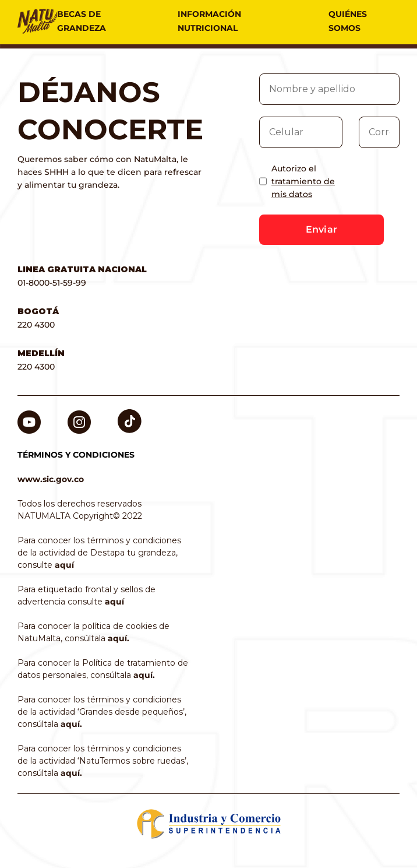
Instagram (79, 416)
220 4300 (36, 325)
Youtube (29, 416)
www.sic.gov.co (51, 479)
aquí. (119, 638)
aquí (64, 565)
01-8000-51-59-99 (52, 283)
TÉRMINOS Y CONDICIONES (76, 455)
